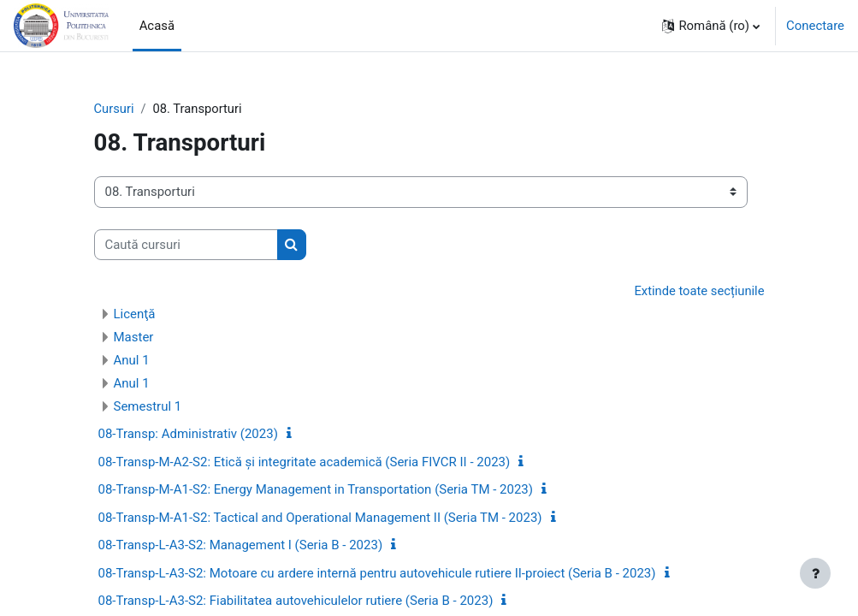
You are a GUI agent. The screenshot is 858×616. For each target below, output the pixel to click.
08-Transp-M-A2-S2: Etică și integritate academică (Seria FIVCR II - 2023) (305, 462)
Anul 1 (132, 361)
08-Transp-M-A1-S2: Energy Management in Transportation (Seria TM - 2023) (316, 490)
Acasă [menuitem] (157, 26)
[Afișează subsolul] (815, 573)
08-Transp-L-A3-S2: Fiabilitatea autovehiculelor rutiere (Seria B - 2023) (296, 601)
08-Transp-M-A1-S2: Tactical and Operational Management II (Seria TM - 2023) (320, 518)
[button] (711, 26)
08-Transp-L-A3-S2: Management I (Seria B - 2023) (241, 546)
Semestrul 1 (148, 407)
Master (134, 338)
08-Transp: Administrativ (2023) (188, 435)
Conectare (815, 26)
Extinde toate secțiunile (699, 291)
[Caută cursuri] (186, 245)
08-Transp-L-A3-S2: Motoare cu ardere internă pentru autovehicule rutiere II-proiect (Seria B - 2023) (377, 573)
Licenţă (135, 315)
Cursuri (115, 109)
